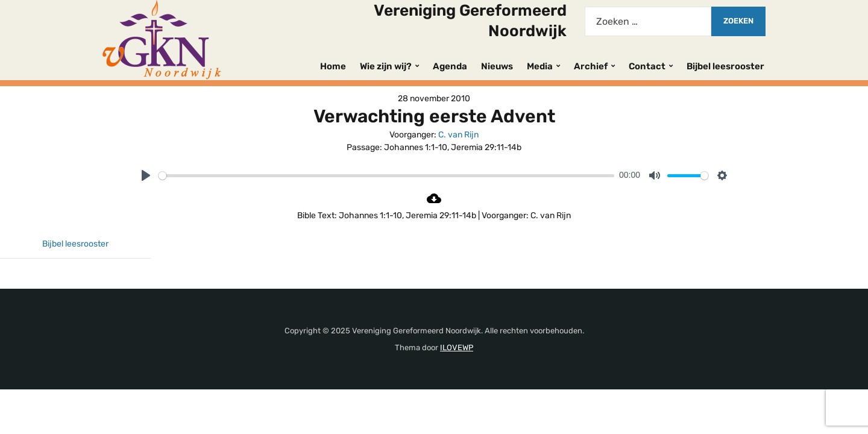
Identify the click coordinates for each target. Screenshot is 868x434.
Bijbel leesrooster (725, 66)
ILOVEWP (457, 348)
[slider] (386, 176)
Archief (591, 66)
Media (540, 66)
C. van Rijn (458, 135)
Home (333, 66)
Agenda (450, 66)
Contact (647, 66)
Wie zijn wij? (386, 66)
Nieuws (497, 66)
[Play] (146, 175)
